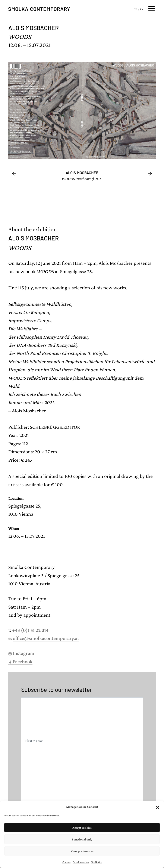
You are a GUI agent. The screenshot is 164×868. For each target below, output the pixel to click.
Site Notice (96, 862)
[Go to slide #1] (19, 203)
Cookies (66, 862)
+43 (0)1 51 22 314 (30, 630)
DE (135, 9)
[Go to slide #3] (63, 203)
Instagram (21, 653)
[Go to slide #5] (107, 203)
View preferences (82, 851)
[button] (158, 807)
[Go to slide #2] (41, 203)
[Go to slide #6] (130, 203)
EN (142, 9)
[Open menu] (152, 9)
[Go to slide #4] (85, 203)
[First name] (82, 741)
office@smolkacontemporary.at (46, 638)
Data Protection (81, 862)
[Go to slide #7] (152, 203)
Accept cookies (82, 828)
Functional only (82, 839)
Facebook (20, 661)
